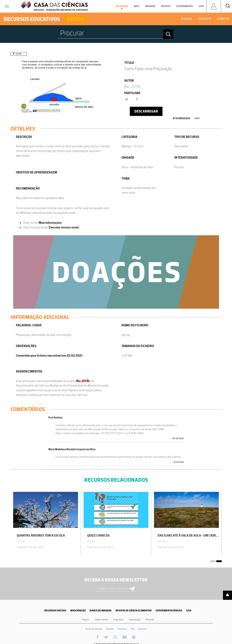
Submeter (223, 19)
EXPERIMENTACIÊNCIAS (169, 611)
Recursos (122, 7)
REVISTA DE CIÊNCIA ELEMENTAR (134, 611)
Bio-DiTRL (133, 86)
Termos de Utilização (94, 629)
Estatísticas (122, 629)
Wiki (136, 6)
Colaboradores (101, 620)
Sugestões (118, 620)
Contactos (142, 629)
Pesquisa (187, 19)
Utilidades (110, 629)
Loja (201, 6)
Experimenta (185, 6)
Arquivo (86, 620)
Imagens (150, 6)
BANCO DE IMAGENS (101, 611)
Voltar (19, 54)
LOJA (189, 611)
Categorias (205, 19)
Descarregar (146, 111)
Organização (135, 620)
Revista (166, 6)
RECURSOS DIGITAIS (55, 611)
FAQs (133, 629)
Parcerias (150, 620)
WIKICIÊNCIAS (78, 611)
